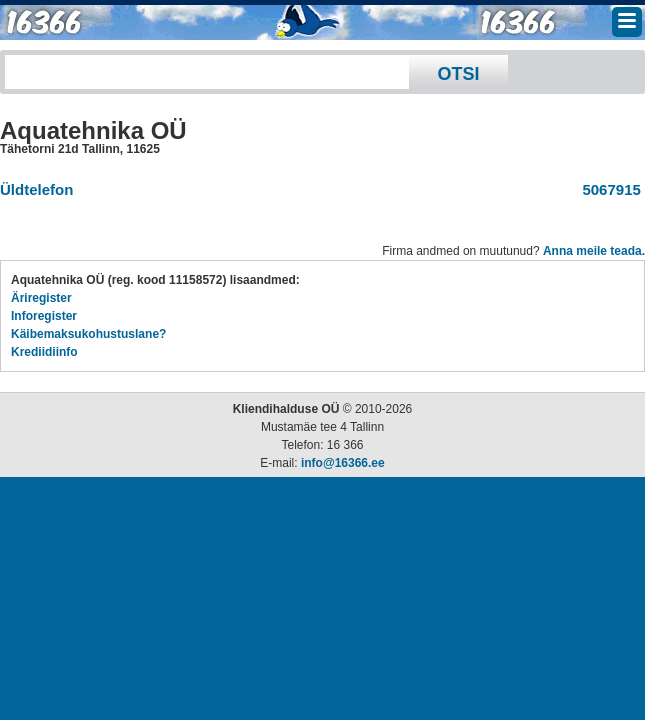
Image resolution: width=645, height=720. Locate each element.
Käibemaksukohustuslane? (88, 334)
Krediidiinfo (44, 352)
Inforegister (44, 316)
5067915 (607, 189)
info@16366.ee (343, 463)
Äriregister (41, 298)
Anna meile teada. (594, 251)
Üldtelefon (36, 189)
